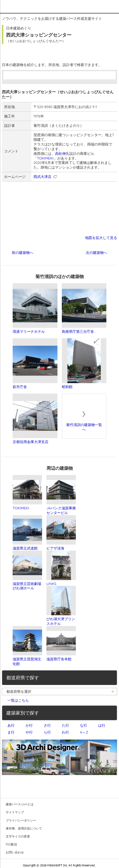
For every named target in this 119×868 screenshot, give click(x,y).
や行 (29, 732)
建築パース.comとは (20, 804)
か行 (29, 725)
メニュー (112, 6)
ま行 (11, 732)
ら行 (47, 732)
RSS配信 (12, 844)
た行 (65, 725)
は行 (102, 725)
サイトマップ (15, 812)
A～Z (84, 732)
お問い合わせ (15, 852)
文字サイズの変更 (18, 836)
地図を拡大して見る (101, 238)
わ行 (65, 732)
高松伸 (60, 153)
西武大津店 (42, 177)
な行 (84, 725)
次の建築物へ (96, 252)
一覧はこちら (18, 700)
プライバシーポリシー (21, 820)
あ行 (11, 725)
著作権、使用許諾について (24, 828)
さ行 (47, 725)
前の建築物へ (23, 252)
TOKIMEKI (45, 158)
